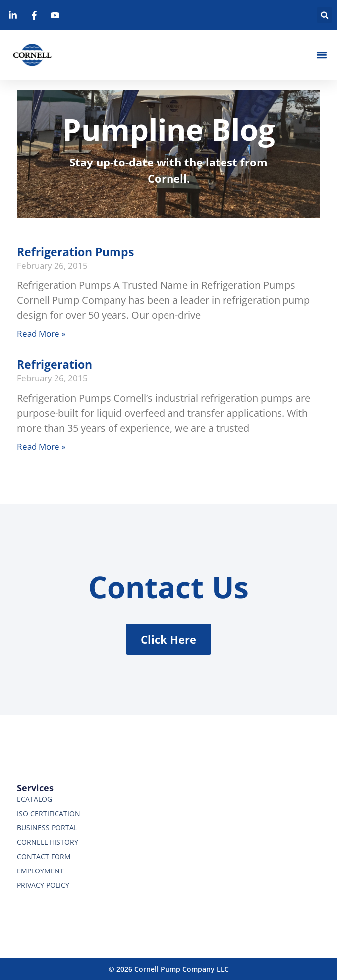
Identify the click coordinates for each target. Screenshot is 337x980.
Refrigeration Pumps (75, 252)
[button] (324, 15)
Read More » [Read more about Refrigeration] (41, 447)
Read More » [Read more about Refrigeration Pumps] (41, 334)
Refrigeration (55, 364)
